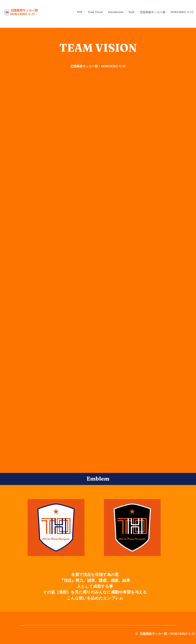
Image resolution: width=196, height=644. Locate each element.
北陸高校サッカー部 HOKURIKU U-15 (25, 12)
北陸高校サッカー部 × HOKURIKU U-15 (98, 66)
